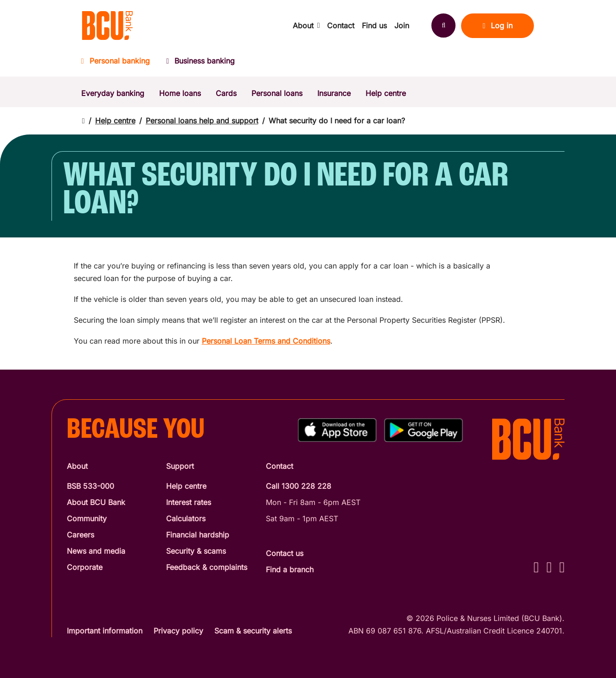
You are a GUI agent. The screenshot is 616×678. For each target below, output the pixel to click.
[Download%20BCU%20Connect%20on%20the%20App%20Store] (337, 430)
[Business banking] (201, 64)
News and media (96, 551)
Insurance (334, 93)
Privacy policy (178, 631)
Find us (374, 26)
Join (402, 26)
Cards (226, 93)
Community (87, 518)
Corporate (85, 567)
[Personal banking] (120, 64)
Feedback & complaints (207, 567)
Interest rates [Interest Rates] (189, 502)
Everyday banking (113, 93)
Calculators (186, 518)
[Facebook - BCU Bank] (536, 567)
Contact (341, 26)
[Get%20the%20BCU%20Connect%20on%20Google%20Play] (423, 430)
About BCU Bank (96, 502)
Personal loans (277, 93)
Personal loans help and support (202, 121)
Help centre (386, 93)
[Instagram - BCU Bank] (549, 567)
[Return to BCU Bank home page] (107, 26)
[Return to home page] (83, 121)
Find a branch (290, 569)
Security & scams (196, 551)
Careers (80, 535)
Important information (105, 631)
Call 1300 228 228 (298, 486)
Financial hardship (198, 535)
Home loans (180, 93)
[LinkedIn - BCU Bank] (562, 567)
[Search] (443, 26)
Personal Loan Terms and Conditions (266, 341)
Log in (497, 26)
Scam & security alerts (253, 631)
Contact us (285, 553)
